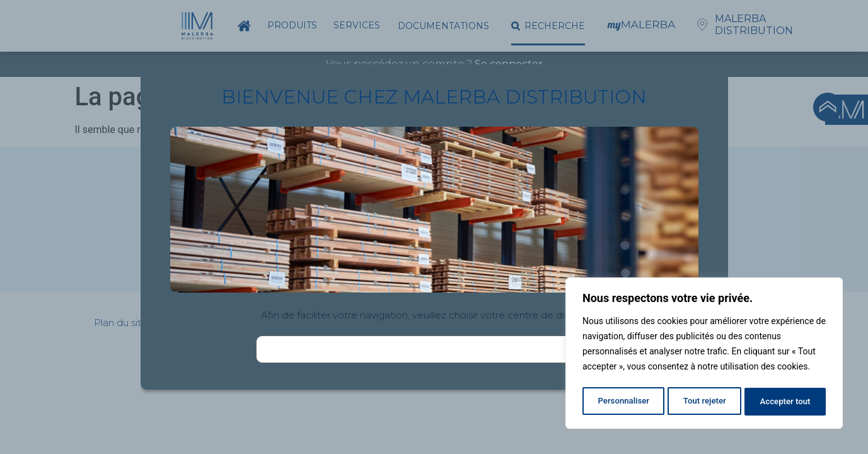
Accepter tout (786, 402)
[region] (704, 355)
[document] (434, 227)
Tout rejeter (705, 402)
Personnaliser (623, 402)
